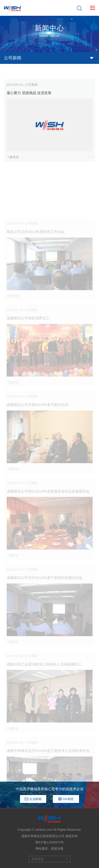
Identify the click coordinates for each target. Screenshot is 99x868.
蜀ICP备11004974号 (49, 842)
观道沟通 (57, 849)
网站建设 (42, 849)
